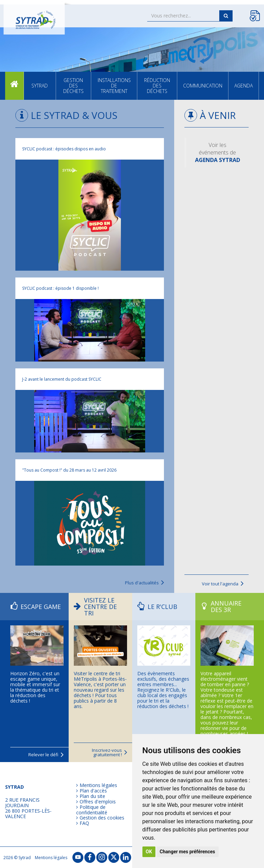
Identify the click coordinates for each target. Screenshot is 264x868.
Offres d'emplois (98, 802)
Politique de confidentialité (92, 810)
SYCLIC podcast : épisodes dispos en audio (64, 149)
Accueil (14, 86)
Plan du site (92, 796)
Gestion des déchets (73, 86)
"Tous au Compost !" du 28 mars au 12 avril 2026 (69, 470)
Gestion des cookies (102, 818)
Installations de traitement (114, 86)
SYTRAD (40, 86)
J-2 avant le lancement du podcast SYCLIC (62, 379)
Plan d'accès (93, 791)
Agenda (244, 86)
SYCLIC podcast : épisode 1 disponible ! (60, 288)
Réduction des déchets (157, 86)
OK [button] (149, 852)
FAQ (84, 823)
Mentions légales (98, 785)
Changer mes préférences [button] (187, 852)
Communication (203, 86)
